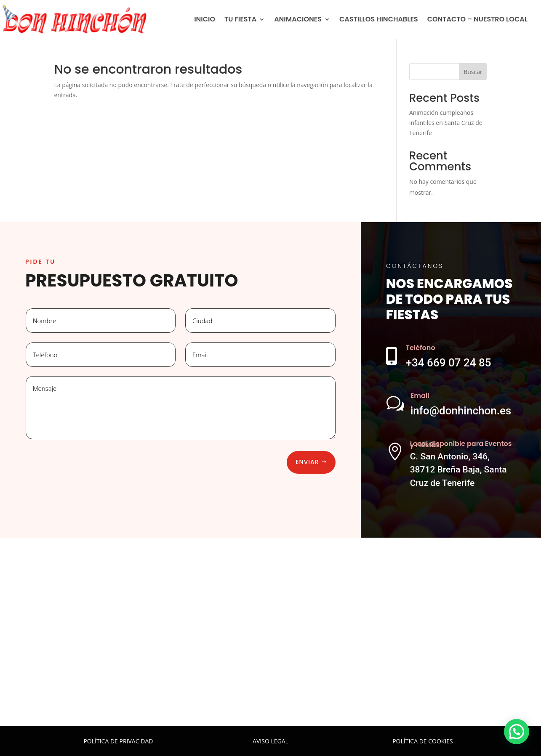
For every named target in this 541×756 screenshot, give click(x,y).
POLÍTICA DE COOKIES (423, 741)
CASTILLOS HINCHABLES (379, 20)
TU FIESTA (240, 20)
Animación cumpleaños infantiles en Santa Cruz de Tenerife (446, 123)
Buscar (473, 72)
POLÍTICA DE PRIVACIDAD (118, 741)
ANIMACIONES (298, 20)
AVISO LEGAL (270, 741)
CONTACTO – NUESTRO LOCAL (477, 20)
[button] (517, 732)
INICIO (205, 20)
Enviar (307, 462)
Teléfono (421, 348)
